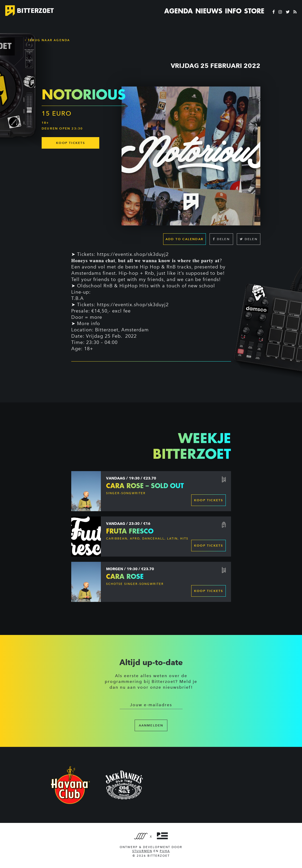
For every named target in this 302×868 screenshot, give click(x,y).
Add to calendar (185, 239)
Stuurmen (142, 851)
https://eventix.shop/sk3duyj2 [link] (133, 254)
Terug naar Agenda (48, 40)
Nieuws (209, 11)
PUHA (165, 851)
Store (254, 11)
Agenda (179, 11)
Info (233, 11)
